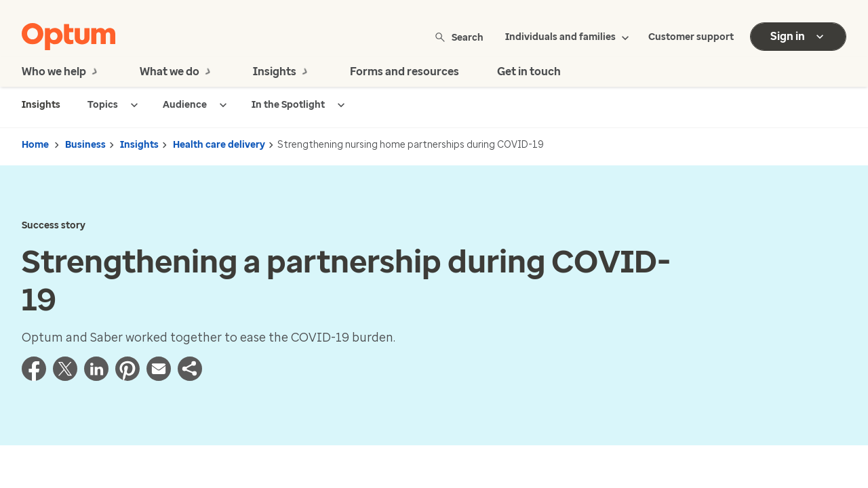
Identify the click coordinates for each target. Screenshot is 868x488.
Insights (139, 145)
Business (85, 145)
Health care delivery (219, 145)
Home (35, 145)
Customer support (691, 37)
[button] (190, 377)
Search (460, 37)
